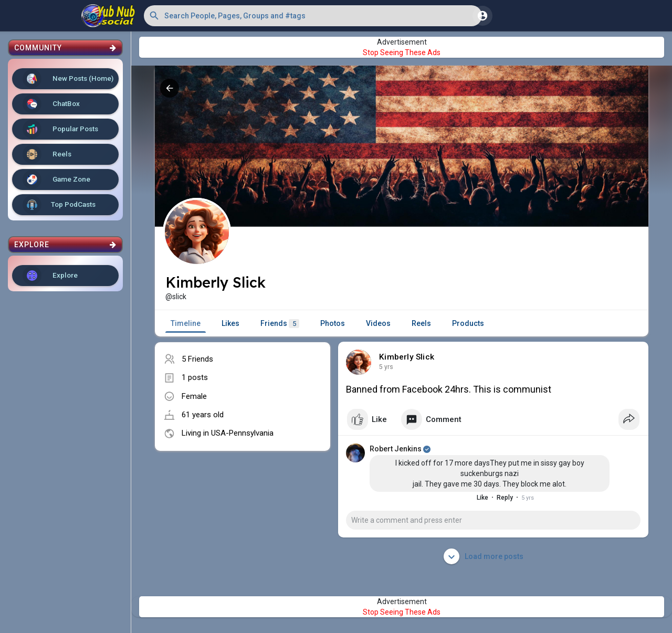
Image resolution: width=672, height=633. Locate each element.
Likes (230, 323)
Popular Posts (60, 129)
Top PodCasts (59, 205)
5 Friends (197, 359)
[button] (313, 16)
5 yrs (386, 367)
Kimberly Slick (407, 357)
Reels (47, 154)
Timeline (186, 323)
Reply (505, 498)
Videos (378, 323)
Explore (50, 276)
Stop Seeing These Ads (402, 52)
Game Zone (56, 180)
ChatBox (51, 104)
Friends (280, 324)
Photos (333, 323)
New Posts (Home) (68, 79)
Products (468, 323)
